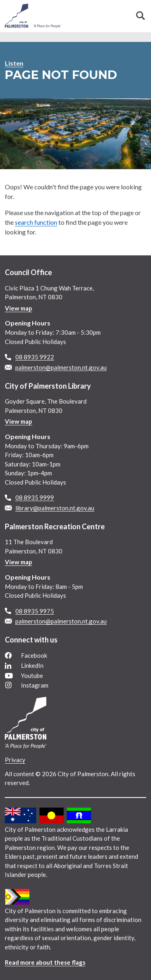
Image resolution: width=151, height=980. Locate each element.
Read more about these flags (45, 962)
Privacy (15, 760)
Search (141, 16)
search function (36, 222)
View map (19, 308)
